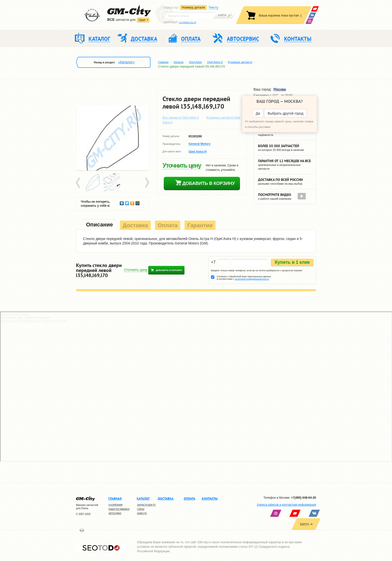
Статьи (141, 509)
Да (258, 113)
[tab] (99, 225)
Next (147, 183)
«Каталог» (126, 62)
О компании (115, 505)
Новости (142, 513)
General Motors (199, 144)
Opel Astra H (215, 62)
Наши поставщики (119, 509)
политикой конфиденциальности (252, 279)
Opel (142, 20)
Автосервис (115, 513)
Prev (79, 183)
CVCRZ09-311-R (188, 23)
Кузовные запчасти (240, 62)
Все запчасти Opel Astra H (181, 118)
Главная (163, 62)
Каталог (179, 62)
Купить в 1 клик (292, 262)
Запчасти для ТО (146, 505)
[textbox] (190, 16)
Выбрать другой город (285, 113)
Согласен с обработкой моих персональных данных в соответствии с (244, 278)
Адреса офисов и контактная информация (286, 505)
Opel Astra (195, 62)
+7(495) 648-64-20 (303, 498)
